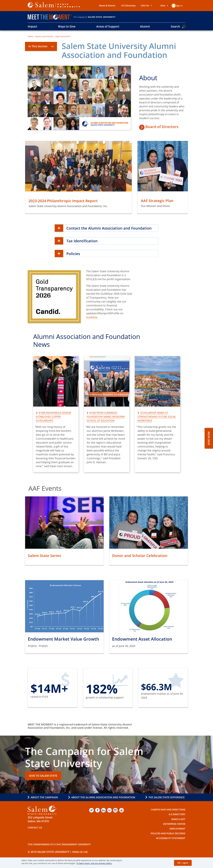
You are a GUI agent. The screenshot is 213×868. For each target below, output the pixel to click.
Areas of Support (108, 26)
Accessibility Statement (169, 846)
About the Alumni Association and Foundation (103, 804)
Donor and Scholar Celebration (144, 561)
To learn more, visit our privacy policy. (94, 863)
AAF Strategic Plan (160, 201)
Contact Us (36, 835)
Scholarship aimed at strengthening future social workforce (155, 423)
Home (30, 36)
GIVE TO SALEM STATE (46, 783)
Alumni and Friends (44, 36)
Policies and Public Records (165, 841)
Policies (75, 259)
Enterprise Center (173, 831)
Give (161, 5)
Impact (32, 26)
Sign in (179, 5)
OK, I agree (183, 863)
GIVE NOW (209, 438)
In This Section (38, 46)
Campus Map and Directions (166, 817)
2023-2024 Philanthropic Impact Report (69, 201)
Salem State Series (47, 561)
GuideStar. (93, 323)
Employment (176, 836)
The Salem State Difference (165, 804)
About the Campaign (46, 804)
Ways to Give (67, 26)
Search (175, 26)
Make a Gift (177, 827)
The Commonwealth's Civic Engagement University (64, 852)
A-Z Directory (127, 5)
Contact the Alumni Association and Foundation (104, 231)
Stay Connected (62, 36)
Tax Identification (85, 247)
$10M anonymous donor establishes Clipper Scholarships (55, 423)
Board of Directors (166, 128)
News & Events (105, 5)
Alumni (145, 26)
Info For (143, 5)
